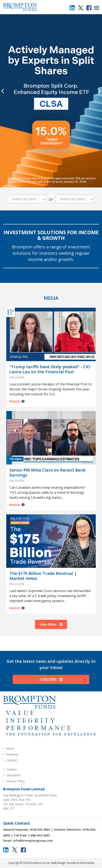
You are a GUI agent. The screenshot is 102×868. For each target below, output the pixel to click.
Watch (15, 401)
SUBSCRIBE (51, 679)
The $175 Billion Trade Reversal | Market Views (43, 576)
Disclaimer (13, 775)
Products (12, 754)
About (10, 748)
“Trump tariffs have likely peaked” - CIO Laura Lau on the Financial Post (50, 369)
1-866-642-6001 (39, 835)
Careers (12, 769)
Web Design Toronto (64, 863)
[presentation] (3, 91)
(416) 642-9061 (40, 829)
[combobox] (27, 199)
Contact (12, 760)
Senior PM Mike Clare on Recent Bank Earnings (48, 473)
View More (51, 624)
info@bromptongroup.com (33, 841)
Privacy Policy (15, 781)
